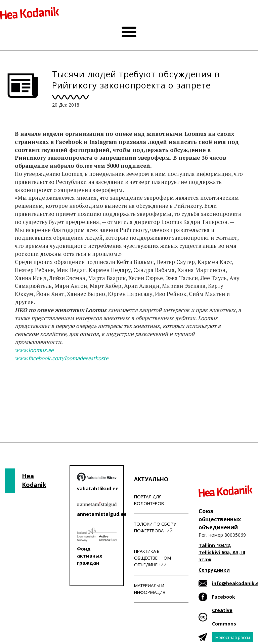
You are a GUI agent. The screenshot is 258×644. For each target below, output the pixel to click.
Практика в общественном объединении (153, 558)
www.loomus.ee (34, 350)
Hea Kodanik (34, 480)
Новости (26, 384)
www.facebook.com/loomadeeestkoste (61, 358)
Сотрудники (214, 570)
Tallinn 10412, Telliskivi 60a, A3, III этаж (222, 552)
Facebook (224, 597)
